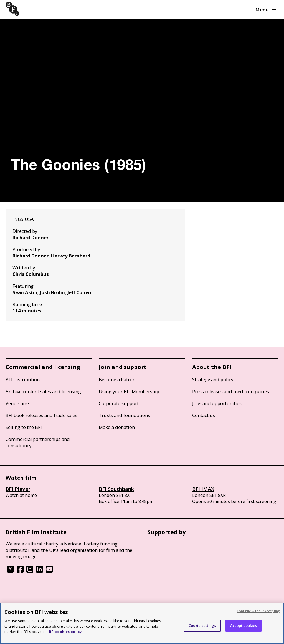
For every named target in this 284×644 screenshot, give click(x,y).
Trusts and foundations (124, 415)
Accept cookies (244, 625)
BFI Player (18, 489)
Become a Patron (117, 379)
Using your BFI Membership (129, 391)
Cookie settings (202, 625)
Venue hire (17, 403)
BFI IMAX (203, 489)
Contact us (204, 415)
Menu (266, 10)
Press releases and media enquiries (231, 391)
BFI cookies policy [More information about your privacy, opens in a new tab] (65, 632)
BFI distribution (23, 379)
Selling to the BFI (24, 427)
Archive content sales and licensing (43, 391)
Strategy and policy (213, 379)
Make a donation (117, 427)
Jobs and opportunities (217, 403)
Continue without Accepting (258, 611)
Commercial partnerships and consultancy (38, 442)
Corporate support (119, 403)
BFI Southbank (116, 489)
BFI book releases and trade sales (41, 415)
